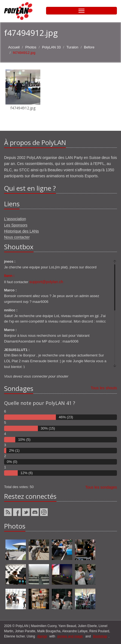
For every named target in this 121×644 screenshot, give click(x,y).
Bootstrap (100, 636)
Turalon (72, 47)
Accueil (14, 47)
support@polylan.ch (46, 282)
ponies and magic (70, 636)
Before (89, 47)
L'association (15, 219)
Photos (31, 47)
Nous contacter (17, 237)
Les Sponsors (16, 225)
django (42, 636)
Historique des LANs (22, 231)
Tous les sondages (101, 487)
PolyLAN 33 (51, 47)
